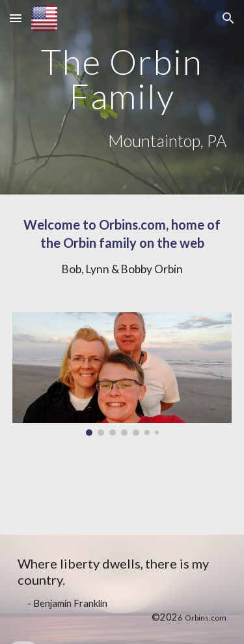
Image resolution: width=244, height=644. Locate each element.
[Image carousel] (122, 374)
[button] (16, 18)
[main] (122, 79)
